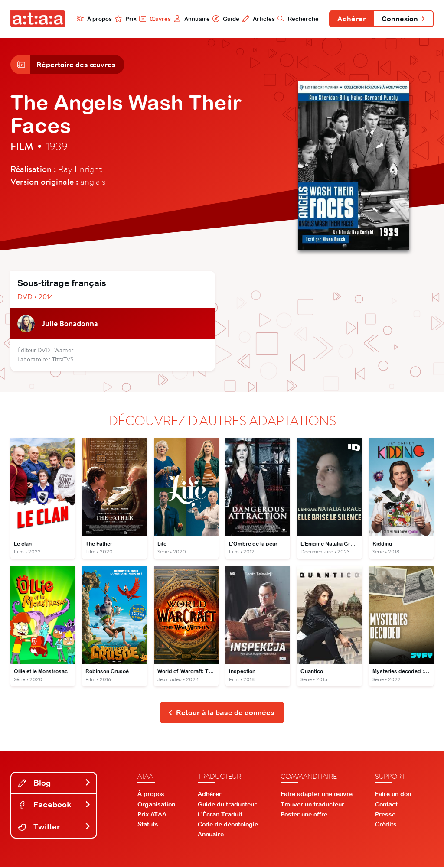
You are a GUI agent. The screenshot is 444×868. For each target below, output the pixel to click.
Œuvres (152, 19)
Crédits (386, 826)
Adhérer (349, 19)
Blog (55, 784)
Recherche (295, 19)
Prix (122, 19)
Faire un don (393, 796)
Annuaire (188, 19)
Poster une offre (304, 816)
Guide (222, 19)
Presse (385, 816)
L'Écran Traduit (220, 816)
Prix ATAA (152, 816)
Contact (386, 806)
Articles (255, 19)
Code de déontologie (228, 826)
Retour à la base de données (221, 714)
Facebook (55, 806)
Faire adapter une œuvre (317, 796)
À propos (91, 19)
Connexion (402, 19)
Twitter (55, 828)
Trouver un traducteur (312, 806)
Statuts (148, 826)
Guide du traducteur (227, 806)
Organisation (156, 806)
